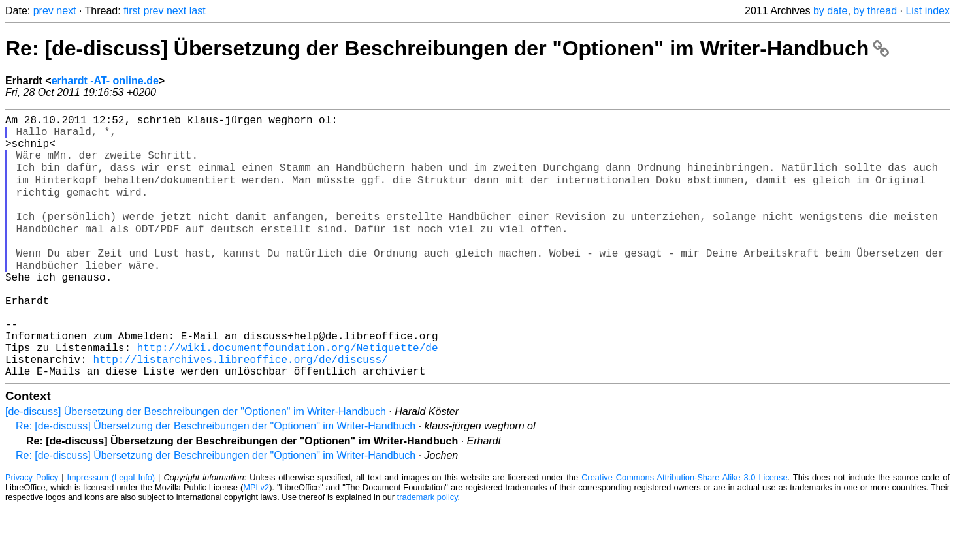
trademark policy (428, 550)
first (132, 11)
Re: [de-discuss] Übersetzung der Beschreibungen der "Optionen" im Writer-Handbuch (447, 48)
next (66, 11)
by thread (875, 11)
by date (830, 11)
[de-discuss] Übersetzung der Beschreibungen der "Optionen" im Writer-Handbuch (196, 464)
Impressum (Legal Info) (111, 530)
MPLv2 (256, 540)
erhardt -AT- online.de (105, 81)
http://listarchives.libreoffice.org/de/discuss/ (240, 409)
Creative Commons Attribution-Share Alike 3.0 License (684, 530)
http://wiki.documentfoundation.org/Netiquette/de (288, 395)
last (198, 11)
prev (43, 11)
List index (928, 11)
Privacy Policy (32, 530)
